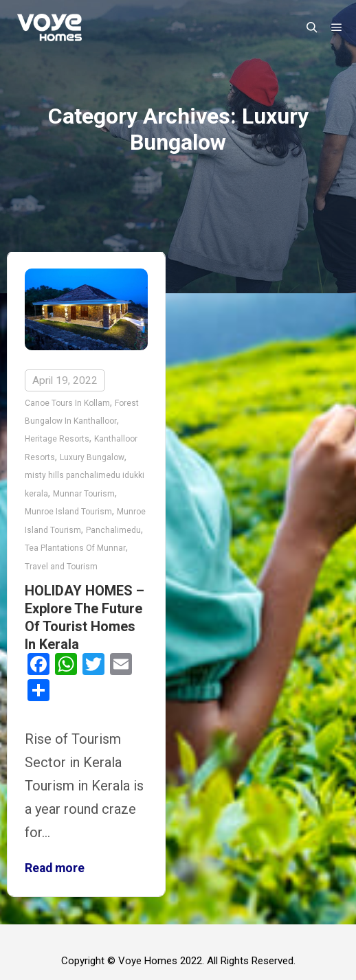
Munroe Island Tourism (68, 512)
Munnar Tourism (84, 494)
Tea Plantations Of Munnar (75, 548)
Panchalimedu (113, 530)
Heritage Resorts (57, 439)
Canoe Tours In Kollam (67, 403)
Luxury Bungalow (92, 457)
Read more (55, 868)
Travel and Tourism (61, 567)
